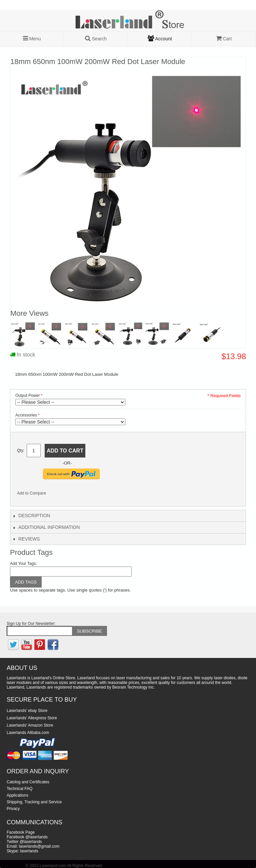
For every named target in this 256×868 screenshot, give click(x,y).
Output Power (27, 395)
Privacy (13, 809)
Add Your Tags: (23, 564)
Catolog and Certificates (28, 782)
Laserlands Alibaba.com (28, 733)
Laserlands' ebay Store (27, 711)
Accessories (26, 415)
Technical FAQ (19, 789)
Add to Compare (31, 493)
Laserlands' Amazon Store (30, 725)
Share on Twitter (73, 495)
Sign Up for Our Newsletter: (31, 624)
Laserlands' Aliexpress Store (32, 718)
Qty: (21, 451)
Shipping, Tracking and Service (34, 802)
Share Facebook (60, 495)
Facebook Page (21, 832)
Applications (17, 795)
